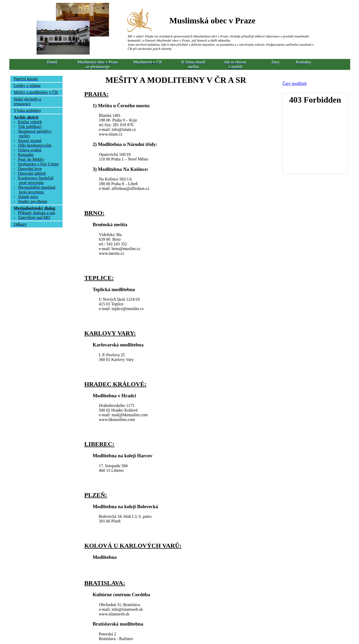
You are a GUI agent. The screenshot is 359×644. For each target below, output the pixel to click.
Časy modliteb (294, 83)
